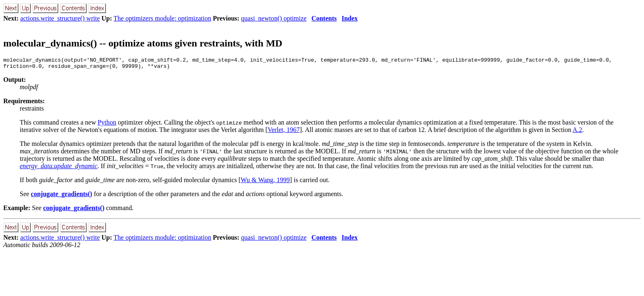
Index (350, 18)
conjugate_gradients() (61, 196)
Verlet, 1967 (283, 132)
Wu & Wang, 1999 (265, 182)
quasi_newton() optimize (274, 18)
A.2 (577, 132)
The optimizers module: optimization (163, 18)
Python (107, 125)
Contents (324, 18)
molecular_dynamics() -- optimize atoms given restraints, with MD (143, 43)
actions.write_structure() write (60, 18)
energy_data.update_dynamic (59, 168)
